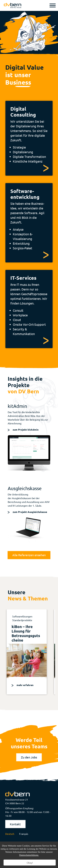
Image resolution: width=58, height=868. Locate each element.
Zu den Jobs (29, 757)
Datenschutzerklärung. (29, 855)
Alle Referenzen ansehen (29, 555)
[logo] (13, 6)
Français (24, 834)
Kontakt (15, 824)
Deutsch (10, 834)
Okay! (30, 863)
